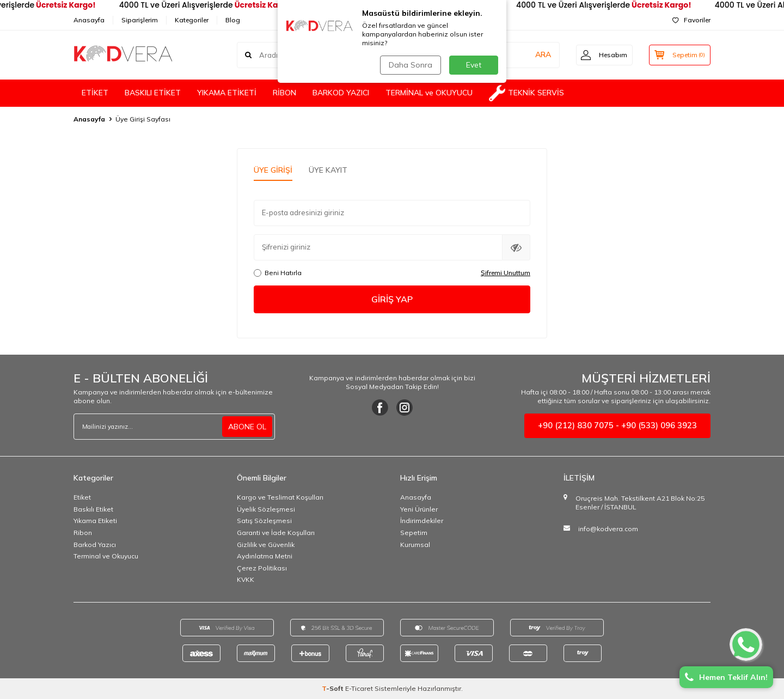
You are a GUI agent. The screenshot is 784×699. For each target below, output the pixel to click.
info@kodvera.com (608, 529)
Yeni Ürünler (419, 509)
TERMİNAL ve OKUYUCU (429, 93)
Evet (474, 65)
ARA (540, 54)
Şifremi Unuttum (506, 273)
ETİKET (95, 93)
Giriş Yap (392, 299)
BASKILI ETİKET (153, 93)
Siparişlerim (140, 20)
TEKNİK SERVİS (526, 93)
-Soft (333, 688)
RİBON (284, 93)
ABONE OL (247, 427)
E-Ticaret (359, 688)
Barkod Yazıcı (95, 545)
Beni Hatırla (278, 273)
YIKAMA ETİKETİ (227, 93)
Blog (233, 20)
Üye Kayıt (328, 170)
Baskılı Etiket (93, 509)
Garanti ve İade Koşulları (276, 533)
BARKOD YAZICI (341, 93)
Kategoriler (192, 20)
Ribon (83, 533)
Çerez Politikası (262, 568)
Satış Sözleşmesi (264, 521)
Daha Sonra (411, 65)
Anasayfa (89, 20)
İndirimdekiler (422, 521)
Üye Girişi (273, 170)
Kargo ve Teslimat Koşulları (280, 497)
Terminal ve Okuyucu (106, 556)
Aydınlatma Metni (265, 556)
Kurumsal (415, 545)
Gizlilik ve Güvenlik (266, 545)
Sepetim (414, 533)
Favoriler (691, 20)
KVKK (246, 579)
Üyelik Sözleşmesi (266, 509)
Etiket (82, 497)
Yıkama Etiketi (95, 521)
